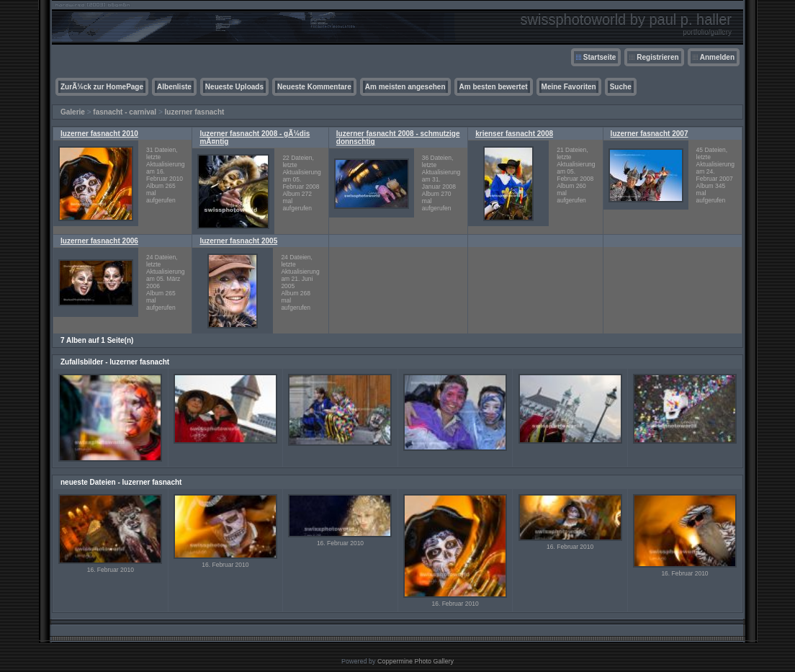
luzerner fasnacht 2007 (650, 134)
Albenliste (174, 87)
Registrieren (657, 57)
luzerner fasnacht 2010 (99, 134)
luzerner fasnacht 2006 (99, 241)
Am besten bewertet (494, 87)
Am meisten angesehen (405, 87)
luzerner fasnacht (195, 112)
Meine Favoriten (569, 87)
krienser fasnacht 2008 (514, 134)
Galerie (73, 112)
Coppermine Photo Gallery (416, 661)
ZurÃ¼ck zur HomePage (102, 87)
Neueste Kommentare (314, 87)
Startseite (600, 57)
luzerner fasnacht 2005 (238, 241)
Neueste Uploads (234, 87)
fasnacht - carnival (125, 112)
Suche (621, 87)
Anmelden (717, 57)
